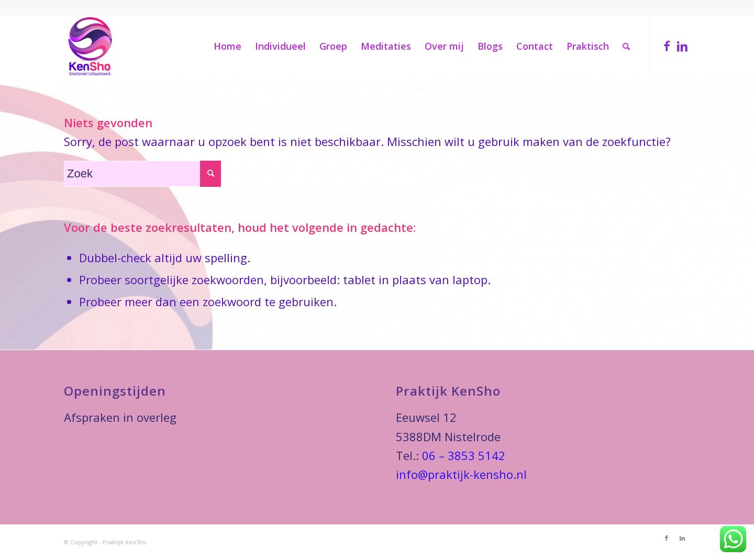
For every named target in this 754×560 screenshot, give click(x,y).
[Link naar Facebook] (667, 46)
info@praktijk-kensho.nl (461, 474)
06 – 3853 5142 (464, 455)
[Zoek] (626, 46)
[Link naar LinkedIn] (682, 46)
